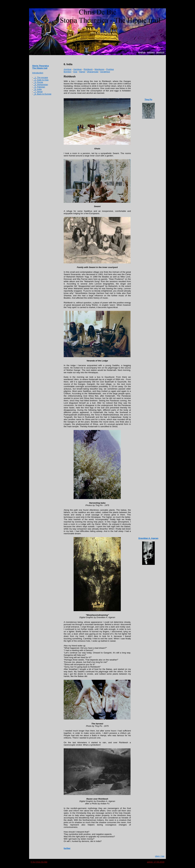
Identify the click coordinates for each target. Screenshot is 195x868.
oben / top (160, 856)
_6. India (38, 89)
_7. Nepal (38, 92)
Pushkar (110, 69)
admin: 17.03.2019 (156, 862)
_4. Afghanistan (41, 85)
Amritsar (68, 69)
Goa (75, 72)
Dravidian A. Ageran (148, 538)
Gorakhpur (105, 72)
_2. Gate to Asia (41, 80)
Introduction (38, 73)
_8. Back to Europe (42, 94)
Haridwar (77, 69)
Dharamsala (93, 72)
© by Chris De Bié (39, 862)
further (67, 848)
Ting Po (148, 99)
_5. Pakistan (39, 87)
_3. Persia (38, 82)
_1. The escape (41, 77)
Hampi (82, 72)
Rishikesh (88, 69)
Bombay (68, 72)
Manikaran (99, 69)
